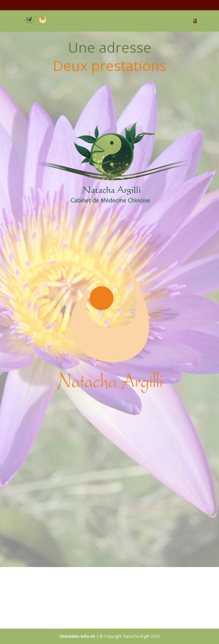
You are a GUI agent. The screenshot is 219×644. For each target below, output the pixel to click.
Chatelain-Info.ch (77, 636)
